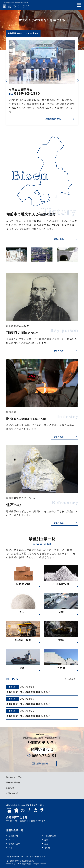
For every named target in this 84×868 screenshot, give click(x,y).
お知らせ (10, 788)
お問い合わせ (42, 763)
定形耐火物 (13, 836)
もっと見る (70, 679)
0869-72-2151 (44, 756)
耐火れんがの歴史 (14, 777)
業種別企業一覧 (13, 782)
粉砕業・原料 (14, 844)
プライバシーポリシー (15, 857)
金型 (46, 840)
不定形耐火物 (50, 836)
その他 (47, 848)
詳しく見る (59, 239)
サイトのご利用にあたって (37, 857)
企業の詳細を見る (53, 119)
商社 (10, 848)
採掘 (46, 844)
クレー (11, 840)
